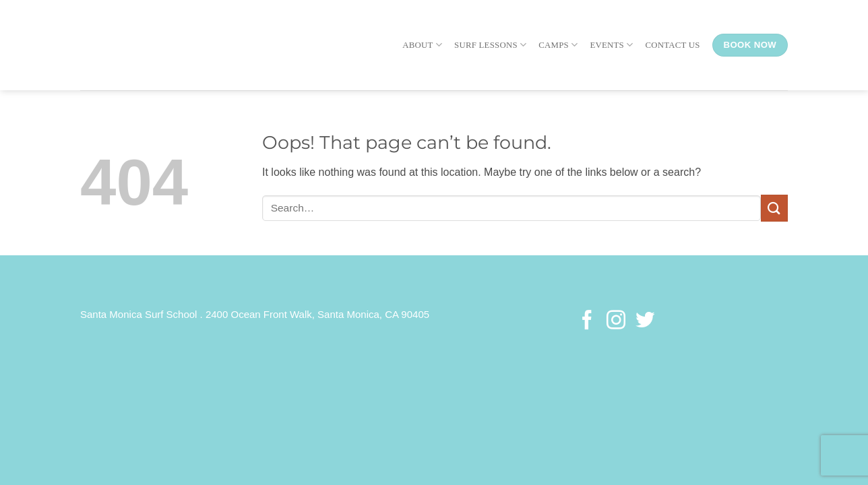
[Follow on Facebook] (587, 321)
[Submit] (774, 208)
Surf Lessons (490, 45)
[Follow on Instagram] (616, 321)
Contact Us (672, 45)
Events (611, 45)
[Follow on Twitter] (644, 321)
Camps (558, 45)
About (422, 45)
